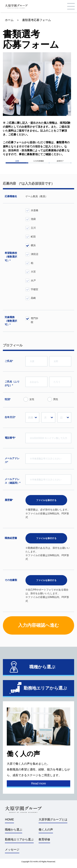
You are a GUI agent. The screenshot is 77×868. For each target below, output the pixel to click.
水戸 (33, 281)
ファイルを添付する (46, 500)
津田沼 (34, 254)
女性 (32, 399)
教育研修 (44, 839)
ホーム (9, 20)
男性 (56, 399)
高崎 (33, 298)
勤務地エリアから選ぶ (19, 839)
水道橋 (34, 210)
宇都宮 (34, 289)
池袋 (33, 219)
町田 (33, 237)
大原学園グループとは (53, 819)
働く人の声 (46, 830)
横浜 (33, 245)
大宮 (33, 272)
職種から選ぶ (14, 830)
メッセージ (12, 849)
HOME (9, 819)
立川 (33, 228)
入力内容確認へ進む (39, 625)
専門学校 (34, 320)
